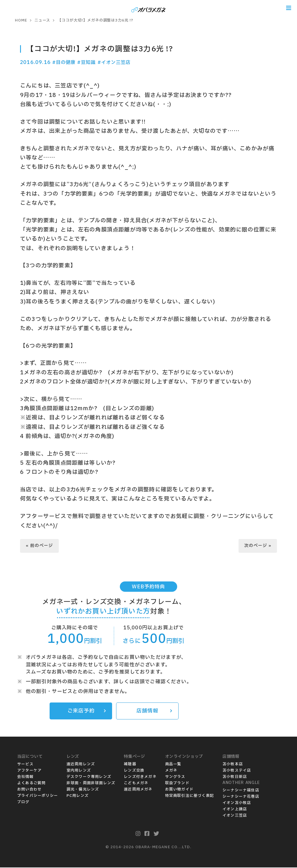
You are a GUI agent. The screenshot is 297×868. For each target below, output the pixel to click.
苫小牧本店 (233, 765)
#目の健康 (65, 62)
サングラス (175, 777)
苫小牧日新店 (235, 777)
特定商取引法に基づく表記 (189, 796)
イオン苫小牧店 (237, 803)
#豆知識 (89, 62)
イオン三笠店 (235, 816)
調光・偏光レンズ (83, 790)
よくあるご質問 (31, 784)
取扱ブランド (177, 784)
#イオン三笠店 (118, 62)
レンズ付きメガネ (140, 777)
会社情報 (25, 777)
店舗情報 (154, 711)
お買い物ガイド (179, 790)
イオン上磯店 (235, 810)
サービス (25, 765)
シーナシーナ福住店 (241, 791)
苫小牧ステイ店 (237, 771)
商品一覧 (173, 765)
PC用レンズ (78, 796)
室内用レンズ (79, 771)
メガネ (171, 771)
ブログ (23, 803)
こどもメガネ (136, 784)
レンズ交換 (134, 771)
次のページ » (258, 546)
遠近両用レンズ (81, 765)
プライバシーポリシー (38, 796)
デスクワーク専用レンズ (89, 777)
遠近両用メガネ (138, 790)
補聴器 (130, 765)
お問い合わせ (29, 790)
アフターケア (29, 771)
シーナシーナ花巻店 (241, 797)
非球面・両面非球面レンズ (91, 784)
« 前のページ (40, 546)
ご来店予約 (87, 711)
